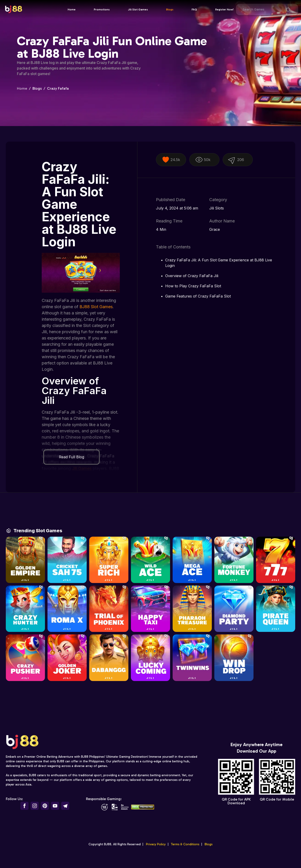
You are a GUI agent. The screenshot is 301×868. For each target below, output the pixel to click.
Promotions (102, 10)
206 (235, 159)
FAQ (194, 10)
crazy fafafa (58, 88)
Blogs (170, 10)
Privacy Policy (156, 849)
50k (203, 160)
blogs (37, 88)
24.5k (171, 160)
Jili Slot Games (138, 10)
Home (72, 10)
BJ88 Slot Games (96, 307)
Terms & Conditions (185, 849)
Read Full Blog (71, 457)
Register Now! (224, 10)
